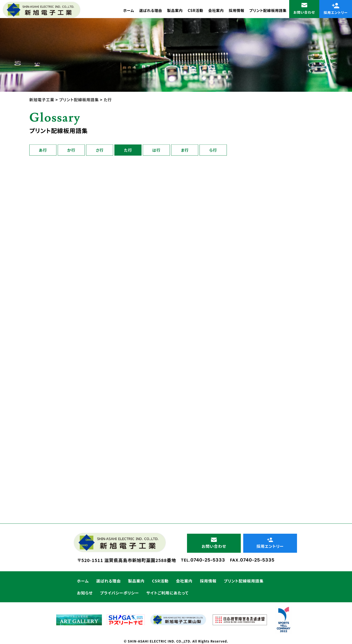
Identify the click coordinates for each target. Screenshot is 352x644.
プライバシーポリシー (119, 593)
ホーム (129, 10)
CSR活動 (196, 10)
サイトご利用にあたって (168, 593)
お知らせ (85, 593)
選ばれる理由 (151, 10)
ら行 (213, 150)
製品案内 (175, 10)
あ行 (43, 150)
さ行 (100, 150)
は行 (156, 150)
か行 (71, 150)
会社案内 (216, 10)
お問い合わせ (304, 9)
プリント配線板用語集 (268, 10)
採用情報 (237, 10)
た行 (128, 150)
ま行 (185, 150)
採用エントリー (336, 9)
